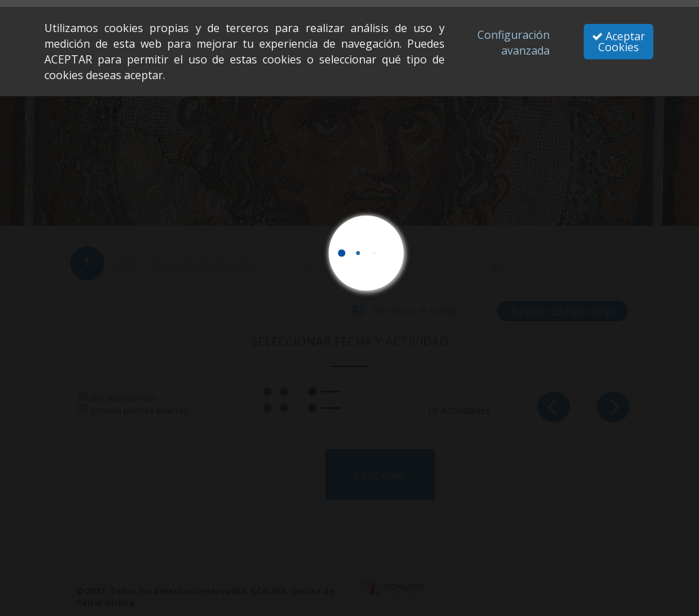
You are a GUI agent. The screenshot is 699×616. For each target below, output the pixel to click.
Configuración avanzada (514, 43)
